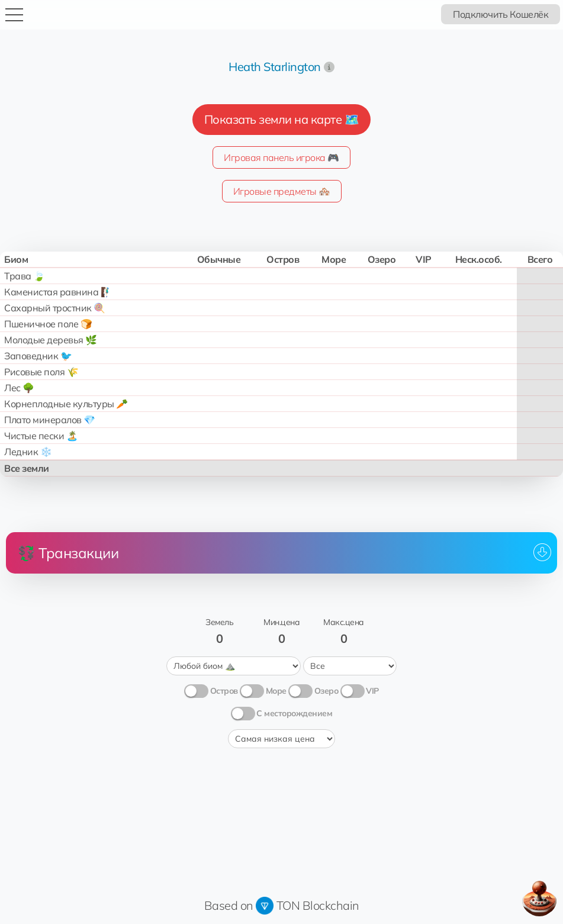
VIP (372, 691)
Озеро (326, 691)
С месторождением (294, 713)
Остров (224, 691)
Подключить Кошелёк (501, 14)
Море (276, 691)
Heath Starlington (275, 67)
